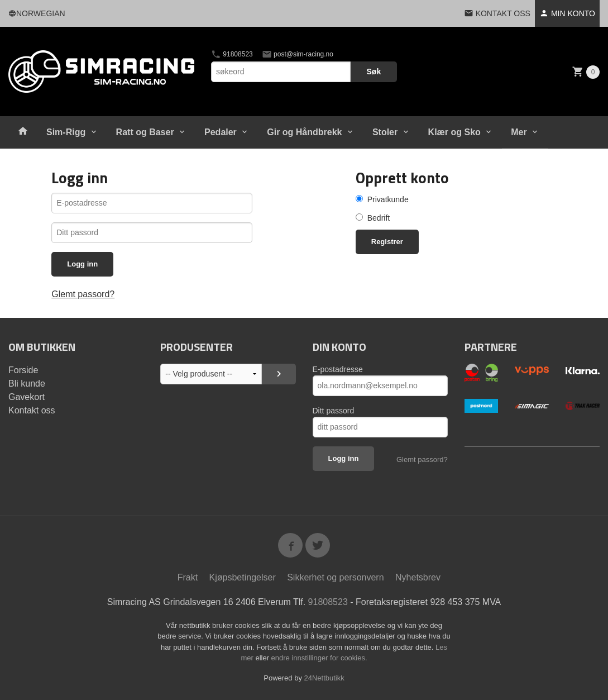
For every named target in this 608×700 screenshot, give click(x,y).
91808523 (232, 54)
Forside (23, 370)
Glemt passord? (83, 294)
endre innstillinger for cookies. (319, 658)
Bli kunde (27, 384)
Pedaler (221, 132)
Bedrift (379, 218)
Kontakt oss (32, 410)
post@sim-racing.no (298, 54)
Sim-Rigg (66, 132)
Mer (519, 132)
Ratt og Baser (145, 132)
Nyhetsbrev (418, 577)
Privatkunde (388, 199)
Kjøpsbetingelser (243, 577)
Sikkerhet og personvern (335, 577)
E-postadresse (338, 369)
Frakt (188, 577)
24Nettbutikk (324, 678)
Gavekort (27, 397)
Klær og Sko (454, 132)
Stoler (385, 132)
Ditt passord (334, 411)
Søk (374, 72)
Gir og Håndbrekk (304, 132)
